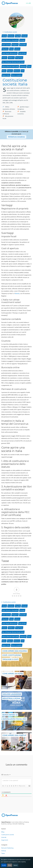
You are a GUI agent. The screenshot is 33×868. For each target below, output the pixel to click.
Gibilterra (11, 58)
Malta (11, 49)
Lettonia (17, 49)
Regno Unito (6, 75)
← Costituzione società (10, 32)
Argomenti (5, 840)
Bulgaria (10, 71)
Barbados (11, 36)
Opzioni (15, 865)
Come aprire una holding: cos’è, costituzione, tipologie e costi (15, 655)
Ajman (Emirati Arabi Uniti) (10, 66)
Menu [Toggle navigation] (28, 3)
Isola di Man (22, 53)
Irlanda (4, 36)
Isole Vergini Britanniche (10, 53)
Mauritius (5, 49)
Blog (3, 832)
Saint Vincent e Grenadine (10, 40)
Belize (4, 71)
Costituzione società (8, 835)
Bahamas (17, 71)
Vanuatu (24, 36)
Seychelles (23, 45)
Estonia (4, 58)
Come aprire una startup (14, 735)
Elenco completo (17, 75)
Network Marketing (7, 848)
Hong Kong (19, 58)
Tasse (3, 853)
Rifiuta (10, 865)
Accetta (4, 865)
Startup (4, 851)
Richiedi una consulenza (16, 137)
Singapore (15, 45)
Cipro (29, 66)
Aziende (4, 837)
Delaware (23, 66)
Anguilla (18, 36)
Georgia (22, 40)
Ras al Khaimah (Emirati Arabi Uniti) (13, 62)
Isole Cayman (6, 45)
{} (22, 786)
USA (23, 71)
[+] (24, 786)
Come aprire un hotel (13, 674)
